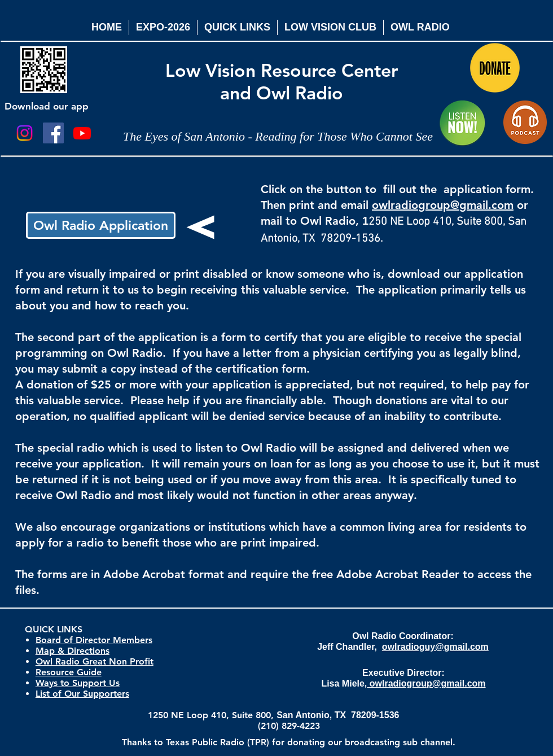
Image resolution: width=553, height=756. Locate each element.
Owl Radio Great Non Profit (95, 661)
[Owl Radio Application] (101, 225)
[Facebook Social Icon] (53, 133)
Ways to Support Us (78, 683)
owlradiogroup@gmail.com (426, 683)
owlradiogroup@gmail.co (438, 205)
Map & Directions (73, 651)
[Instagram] (25, 133)
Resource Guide (69, 672)
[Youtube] (82, 133)
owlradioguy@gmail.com (435, 647)
